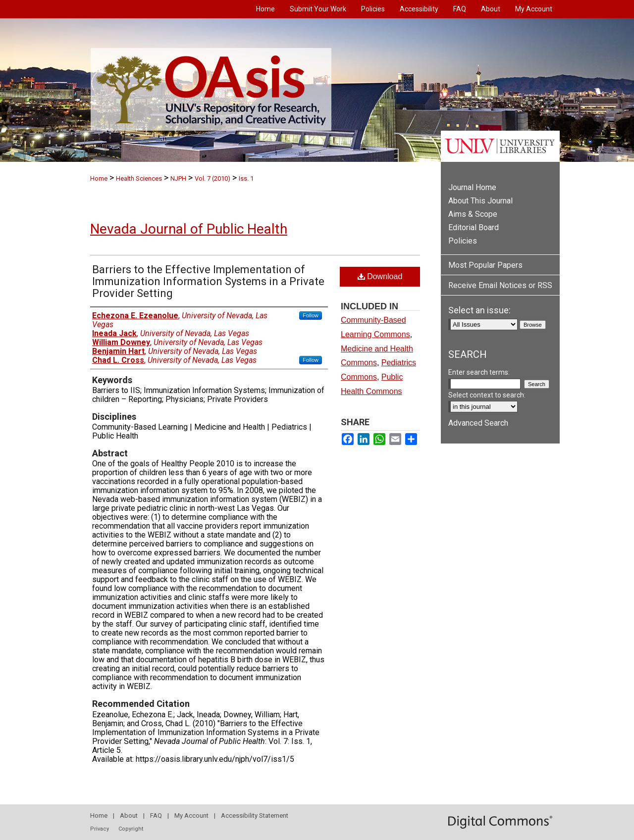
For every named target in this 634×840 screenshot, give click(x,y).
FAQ (156, 815)
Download (380, 276)
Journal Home (472, 187)
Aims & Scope (473, 214)
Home (99, 178)
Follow (311, 315)
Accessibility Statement (255, 815)
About (129, 815)
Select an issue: (479, 310)
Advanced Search (478, 423)
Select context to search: (487, 395)
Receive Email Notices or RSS (500, 285)
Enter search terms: (479, 372)
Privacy (100, 829)
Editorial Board (474, 227)
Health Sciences (139, 178)
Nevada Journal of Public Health (189, 229)
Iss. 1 (246, 178)
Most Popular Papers (485, 265)
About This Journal (480, 201)
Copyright (131, 829)
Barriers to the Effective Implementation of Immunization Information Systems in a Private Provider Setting (208, 281)
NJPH (178, 178)
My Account (191, 815)
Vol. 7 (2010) (212, 178)
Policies (463, 241)
